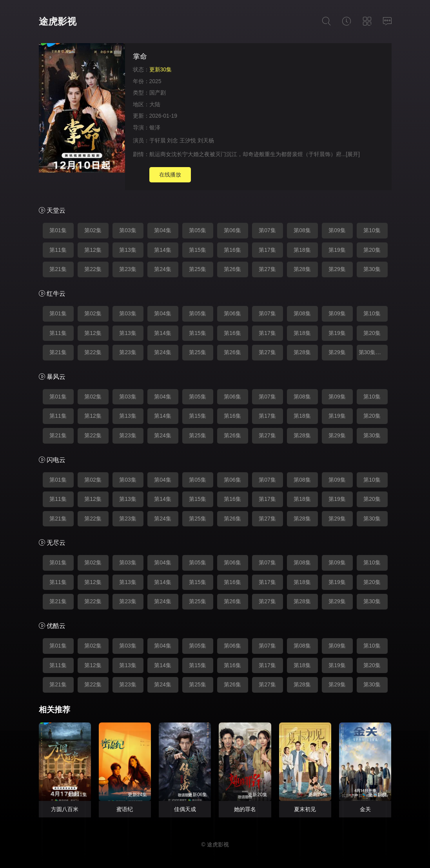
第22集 (93, 269)
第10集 (372, 230)
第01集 (58, 230)
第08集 (302, 230)
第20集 (372, 250)
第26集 (232, 269)
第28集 (302, 269)
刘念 (172, 140)
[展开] (353, 154)
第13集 (128, 250)
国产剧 (158, 93)
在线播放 (170, 175)
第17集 (267, 250)
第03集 (128, 230)
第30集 (372, 269)
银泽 (155, 127)
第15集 (198, 250)
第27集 (267, 269)
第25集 (198, 269)
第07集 (267, 230)
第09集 (337, 230)
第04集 (163, 230)
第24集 (163, 269)
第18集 (302, 250)
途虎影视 (58, 21)
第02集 (93, 230)
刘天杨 (206, 140)
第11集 (58, 250)
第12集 (93, 250)
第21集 (58, 269)
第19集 (337, 250)
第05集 (198, 230)
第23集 (128, 269)
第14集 (163, 250)
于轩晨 (158, 140)
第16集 (232, 250)
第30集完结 (373, 352)
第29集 (337, 269)
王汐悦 (188, 140)
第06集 (232, 230)
